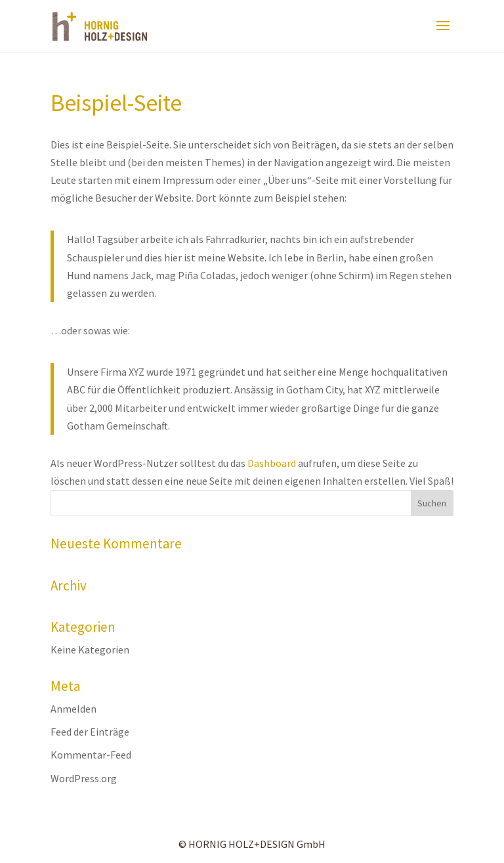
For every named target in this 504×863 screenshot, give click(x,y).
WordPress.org (84, 778)
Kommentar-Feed (91, 755)
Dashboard (272, 463)
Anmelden (73, 709)
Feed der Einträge (90, 732)
